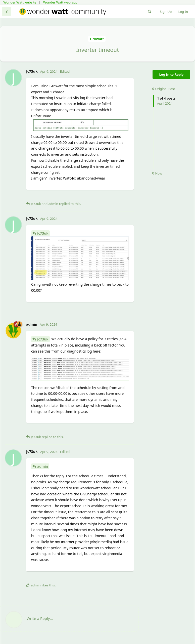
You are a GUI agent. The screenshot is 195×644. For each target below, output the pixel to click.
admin (43, 466)
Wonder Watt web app (60, 2)
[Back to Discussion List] (7, 12)
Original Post (164, 89)
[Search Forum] (150, 12)
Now (157, 173)
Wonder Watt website (20, 2)
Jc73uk (43, 233)
